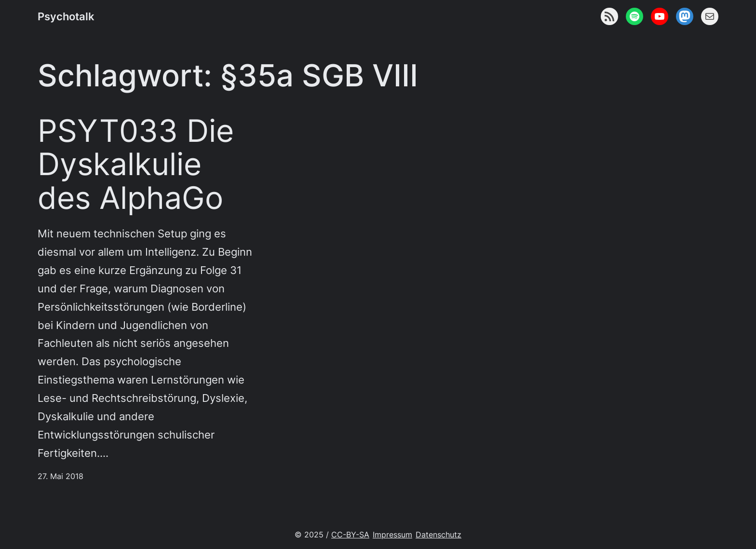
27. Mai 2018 (61, 476)
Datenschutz (439, 535)
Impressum (392, 535)
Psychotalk (66, 16)
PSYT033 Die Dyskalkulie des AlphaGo (136, 165)
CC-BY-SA (350, 535)
